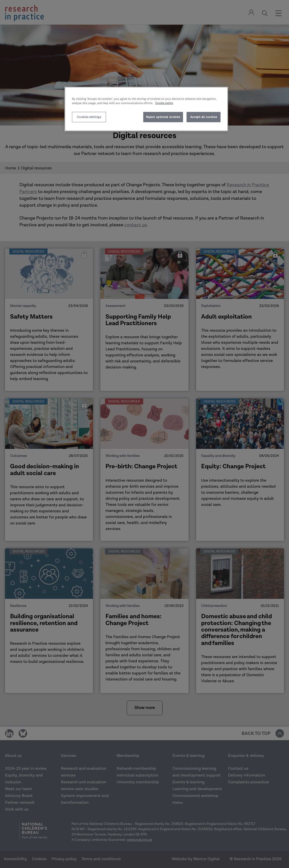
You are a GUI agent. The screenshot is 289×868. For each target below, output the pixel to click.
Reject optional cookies (163, 117)
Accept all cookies (204, 117)
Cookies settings (89, 117)
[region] (146, 109)
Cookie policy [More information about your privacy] (164, 103)
